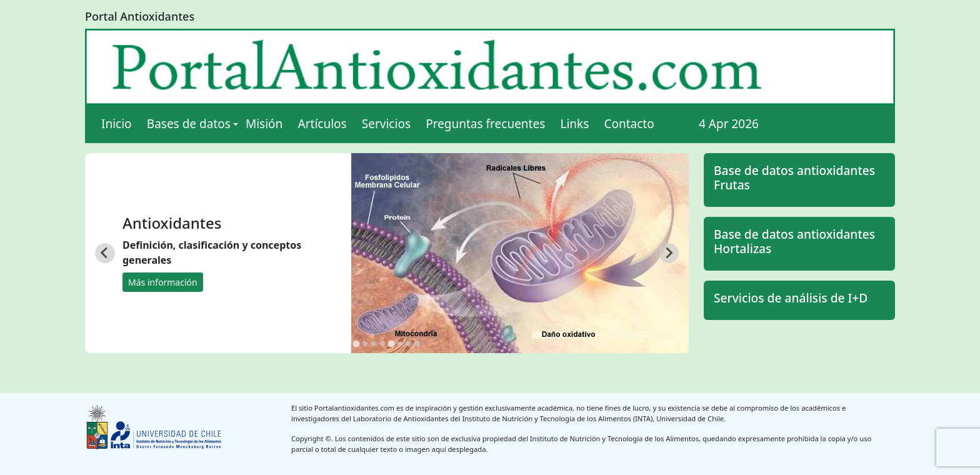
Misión (264, 124)
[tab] (356, 343)
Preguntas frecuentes (485, 124)
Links (574, 124)
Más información (163, 282)
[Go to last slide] (105, 253)
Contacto (629, 124)
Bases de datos (189, 124)
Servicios (386, 124)
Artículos (322, 124)
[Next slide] (669, 253)
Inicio (117, 124)
